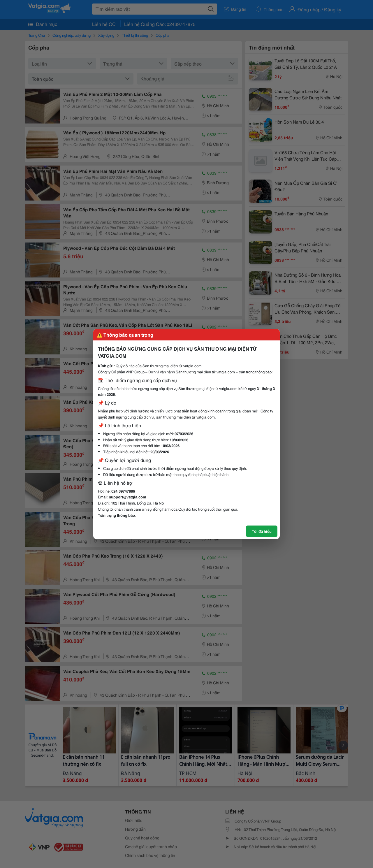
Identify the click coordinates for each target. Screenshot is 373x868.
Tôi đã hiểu (262, 531)
